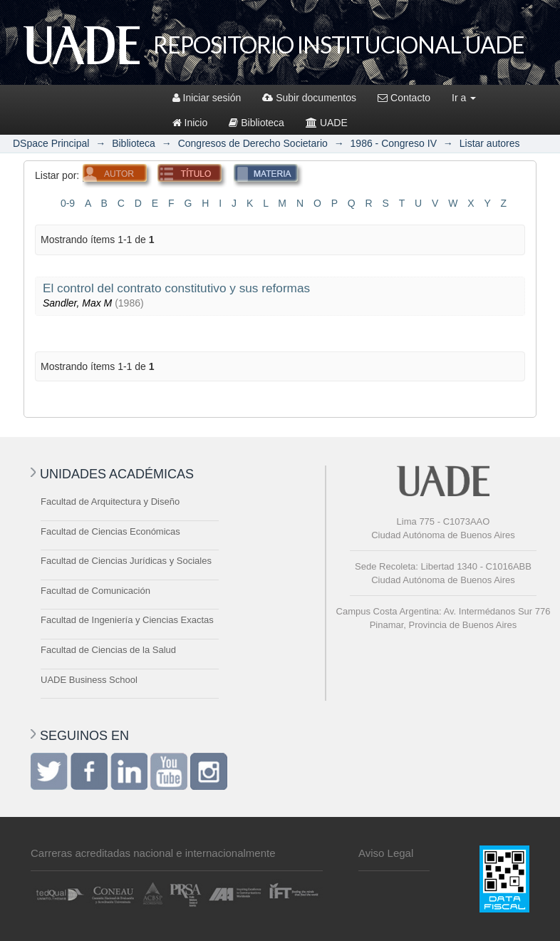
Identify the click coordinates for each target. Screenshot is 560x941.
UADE (327, 123)
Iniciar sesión (207, 98)
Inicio (190, 123)
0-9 (68, 203)
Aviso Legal (386, 853)
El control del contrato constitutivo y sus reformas (176, 288)
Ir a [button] (464, 98)
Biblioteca (256, 123)
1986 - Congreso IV (394, 143)
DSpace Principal (51, 143)
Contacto (404, 98)
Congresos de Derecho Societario (253, 143)
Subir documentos (309, 98)
